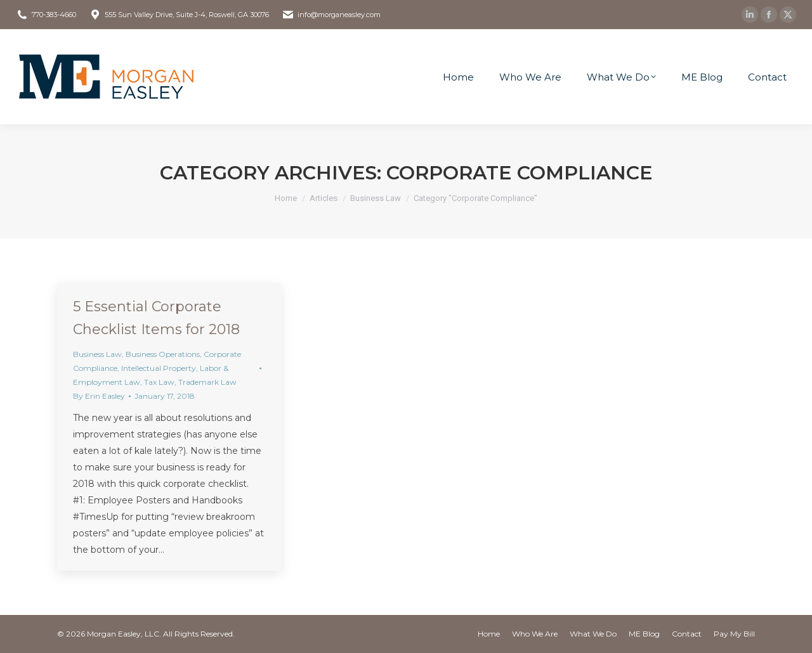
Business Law (97, 354)
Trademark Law (207, 382)
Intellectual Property (159, 368)
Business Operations (163, 354)
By (99, 396)
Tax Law (159, 382)
